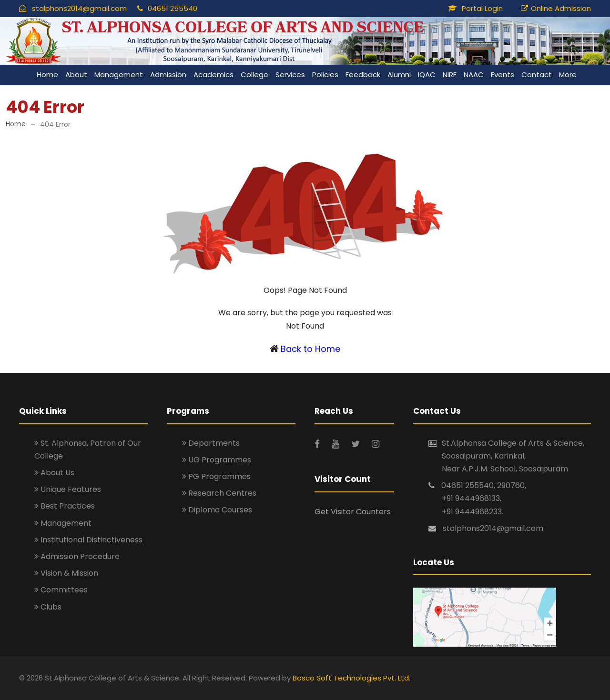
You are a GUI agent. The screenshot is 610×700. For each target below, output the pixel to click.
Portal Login (482, 8)
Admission (168, 75)
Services (290, 75)
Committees (61, 590)
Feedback (363, 75)
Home (47, 75)
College (254, 75)
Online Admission (561, 8)
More (568, 75)
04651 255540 (173, 8)
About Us (54, 473)
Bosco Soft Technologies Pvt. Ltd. (351, 678)
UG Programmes (217, 460)
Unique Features (68, 489)
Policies (325, 75)
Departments (211, 443)
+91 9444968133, (472, 498)
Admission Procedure (77, 556)
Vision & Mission (66, 573)
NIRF (450, 75)
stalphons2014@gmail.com (79, 8)
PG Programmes (216, 476)
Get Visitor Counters (353, 512)
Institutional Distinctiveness (88, 540)
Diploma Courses (217, 510)
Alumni (399, 75)
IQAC (427, 75)
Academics (213, 75)
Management (119, 75)
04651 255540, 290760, (484, 485)
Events (503, 75)
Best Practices (65, 506)
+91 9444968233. (473, 512)
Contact (537, 75)
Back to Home (310, 349)
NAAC (474, 75)
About (76, 75)
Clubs (48, 607)
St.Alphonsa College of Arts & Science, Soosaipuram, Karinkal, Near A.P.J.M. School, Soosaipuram (513, 456)
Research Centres (219, 493)
